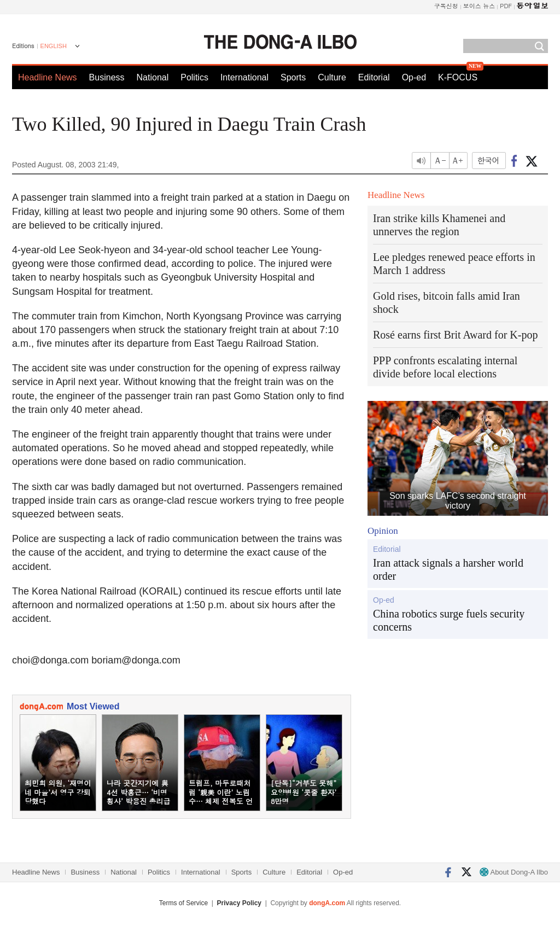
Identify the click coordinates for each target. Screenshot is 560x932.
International (244, 77)
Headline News (48, 77)
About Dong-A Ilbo (514, 872)
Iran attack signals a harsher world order (448, 569)
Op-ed (414, 77)
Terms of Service (183, 903)
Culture (332, 77)
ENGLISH (54, 46)
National (153, 77)
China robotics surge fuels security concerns (449, 620)
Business (107, 77)
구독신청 (446, 6)
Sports (293, 77)
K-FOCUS (458, 77)
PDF (506, 6)
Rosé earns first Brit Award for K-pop (455, 335)
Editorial (374, 77)
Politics (194, 77)
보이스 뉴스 (479, 6)
